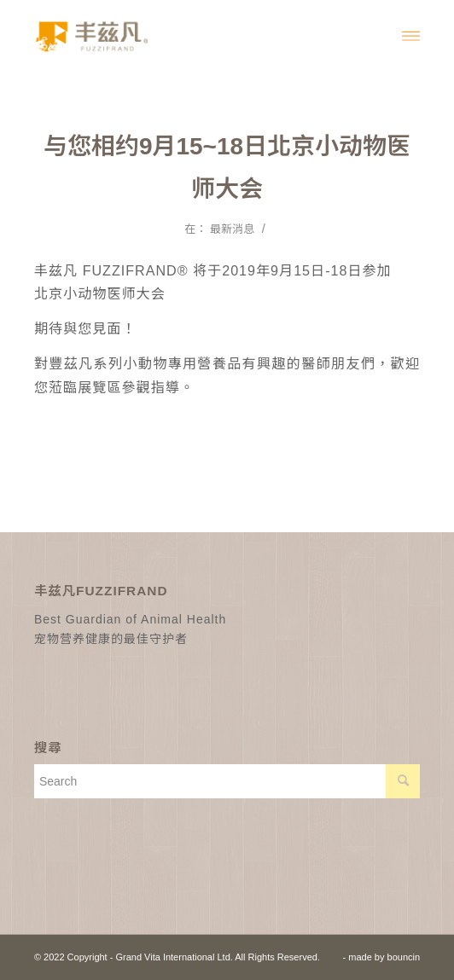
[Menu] (411, 35)
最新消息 (232, 229)
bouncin (404, 957)
